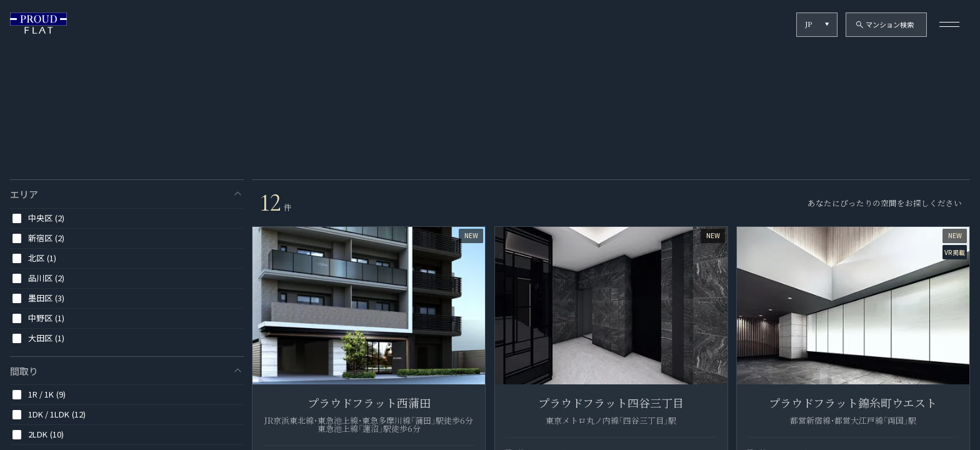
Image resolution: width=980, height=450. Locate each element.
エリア (24, 194)
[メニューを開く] (950, 25)
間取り (24, 371)
